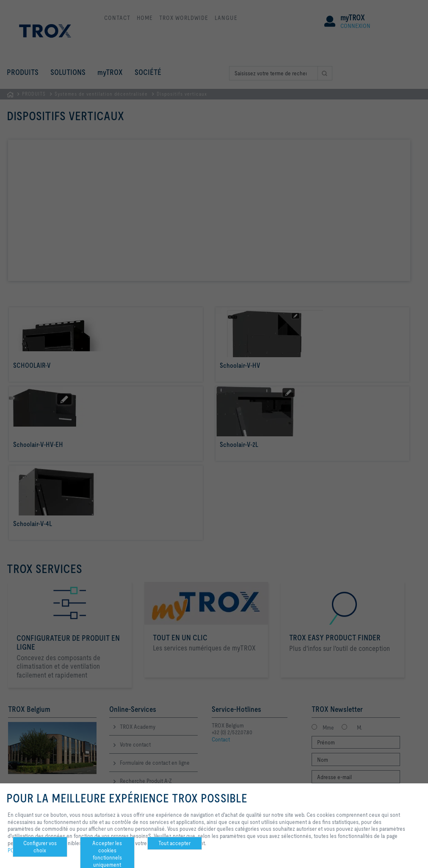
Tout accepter (174, 843)
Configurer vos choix (40, 847)
